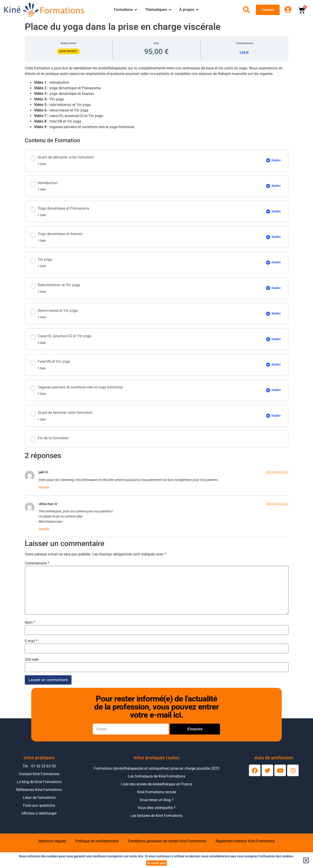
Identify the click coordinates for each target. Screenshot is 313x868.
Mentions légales (52, 841)
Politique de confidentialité (97, 841)
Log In (244, 52)
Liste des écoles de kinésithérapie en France (157, 784)
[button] (306, 860)
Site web (32, 660)
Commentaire (37, 563)
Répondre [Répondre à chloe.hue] (44, 529)
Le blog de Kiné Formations (39, 782)
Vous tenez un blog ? (156, 800)
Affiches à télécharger (39, 813)
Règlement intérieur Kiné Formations (245, 841)
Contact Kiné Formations (39, 774)
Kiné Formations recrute (157, 792)
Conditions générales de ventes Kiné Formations (167, 841)
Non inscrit (68, 51)
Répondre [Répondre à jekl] (44, 487)
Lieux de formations (39, 798)
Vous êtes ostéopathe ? (157, 808)
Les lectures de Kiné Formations (156, 816)
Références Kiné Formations (39, 790)
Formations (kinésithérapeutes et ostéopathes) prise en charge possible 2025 (157, 768)
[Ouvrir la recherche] (246, 10)
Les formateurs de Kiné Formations (157, 776)
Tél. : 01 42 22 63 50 (39, 766)
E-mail (31, 641)
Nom (30, 623)
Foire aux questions (39, 805)
